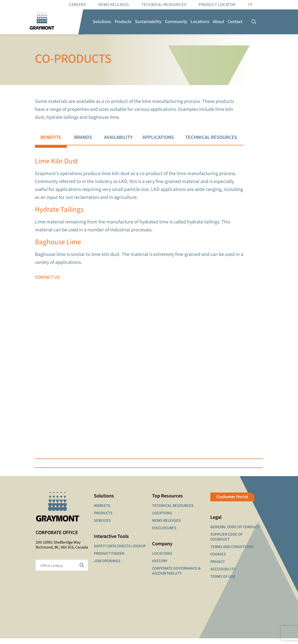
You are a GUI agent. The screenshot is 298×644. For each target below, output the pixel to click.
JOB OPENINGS (107, 567)
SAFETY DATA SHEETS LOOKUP (120, 552)
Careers (78, 5)
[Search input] (59, 571)
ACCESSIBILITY (223, 575)
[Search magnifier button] (82, 571)
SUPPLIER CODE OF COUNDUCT (227, 543)
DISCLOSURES (164, 534)
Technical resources (164, 5)
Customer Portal (232, 503)
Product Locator (217, 5)
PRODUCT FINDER (109, 559)
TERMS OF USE (223, 582)
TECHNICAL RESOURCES (173, 511)
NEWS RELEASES (166, 526)
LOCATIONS (162, 519)
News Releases (114, 5)
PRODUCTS (103, 519)
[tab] (51, 138)
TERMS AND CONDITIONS (232, 552)
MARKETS (102, 511)
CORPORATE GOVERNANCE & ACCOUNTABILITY (176, 577)
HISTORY (160, 567)
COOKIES (218, 560)
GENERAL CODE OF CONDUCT (235, 533)
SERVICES (102, 526)
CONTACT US (47, 281)
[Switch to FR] (250, 5)
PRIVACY (217, 567)
